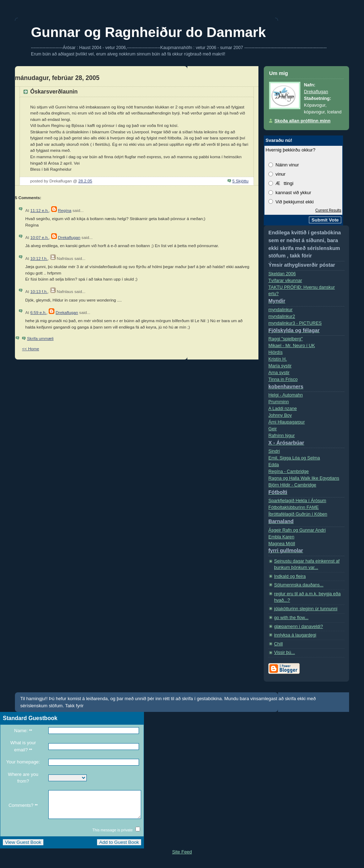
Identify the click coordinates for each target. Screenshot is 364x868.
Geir (273, 429)
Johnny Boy (280, 415)
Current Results (328, 210)
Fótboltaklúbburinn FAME (294, 507)
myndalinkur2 (282, 316)
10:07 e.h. (39, 237)
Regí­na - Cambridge (289, 472)
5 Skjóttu (240, 181)
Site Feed (182, 857)
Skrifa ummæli (40, 338)
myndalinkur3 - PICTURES (306, 328)
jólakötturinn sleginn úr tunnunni (306, 609)
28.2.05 (85, 181)
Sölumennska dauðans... (299, 585)
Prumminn (279, 402)
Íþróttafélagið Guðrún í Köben (306, 519)
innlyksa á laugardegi (295, 635)
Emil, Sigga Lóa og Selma (294, 458)
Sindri (274, 451)
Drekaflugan (69, 237)
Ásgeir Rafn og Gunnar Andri (297, 530)
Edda (274, 465)
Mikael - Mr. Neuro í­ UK (292, 346)
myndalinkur (280, 310)
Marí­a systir (280, 366)
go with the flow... (291, 618)
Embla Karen (281, 537)
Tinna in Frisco (306, 385)
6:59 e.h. (38, 312)
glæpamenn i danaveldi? (298, 627)
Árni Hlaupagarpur (287, 422)
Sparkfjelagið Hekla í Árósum (297, 501)
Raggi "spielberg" (286, 339)
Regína (65, 210)
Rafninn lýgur (306, 441)
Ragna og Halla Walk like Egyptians (304, 478)
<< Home (31, 349)
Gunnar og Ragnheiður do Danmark (148, 32)
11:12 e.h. (39, 210)
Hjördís (275, 352)
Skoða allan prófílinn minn (303, 121)
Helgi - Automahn (286, 395)
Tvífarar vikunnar (285, 281)
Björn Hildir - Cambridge (306, 490)
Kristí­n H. (278, 359)
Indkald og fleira (290, 576)
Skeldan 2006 (282, 274)
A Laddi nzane (283, 409)
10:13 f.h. (39, 291)
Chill (279, 644)
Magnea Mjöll (306, 549)
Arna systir (279, 373)
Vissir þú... (285, 653)
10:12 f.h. (39, 258)
